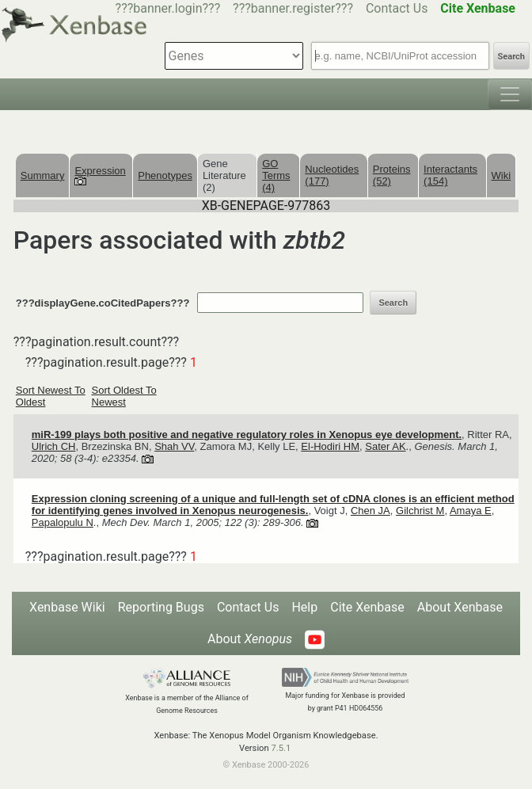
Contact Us (397, 8)
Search (511, 57)
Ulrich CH (54, 446)
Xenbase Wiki (67, 607)
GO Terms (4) (276, 175)
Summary (43, 175)
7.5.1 (281, 748)
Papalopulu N (63, 522)
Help (304, 607)
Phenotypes (165, 175)
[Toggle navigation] (510, 94)
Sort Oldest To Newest (124, 396)
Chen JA (370, 511)
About (250, 639)
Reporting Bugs (161, 607)
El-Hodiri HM (330, 446)
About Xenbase (460, 607)
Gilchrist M (420, 511)
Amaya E (471, 511)
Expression (100, 175)
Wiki (502, 175)
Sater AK (385, 446)
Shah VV (174, 446)
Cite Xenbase (367, 607)
